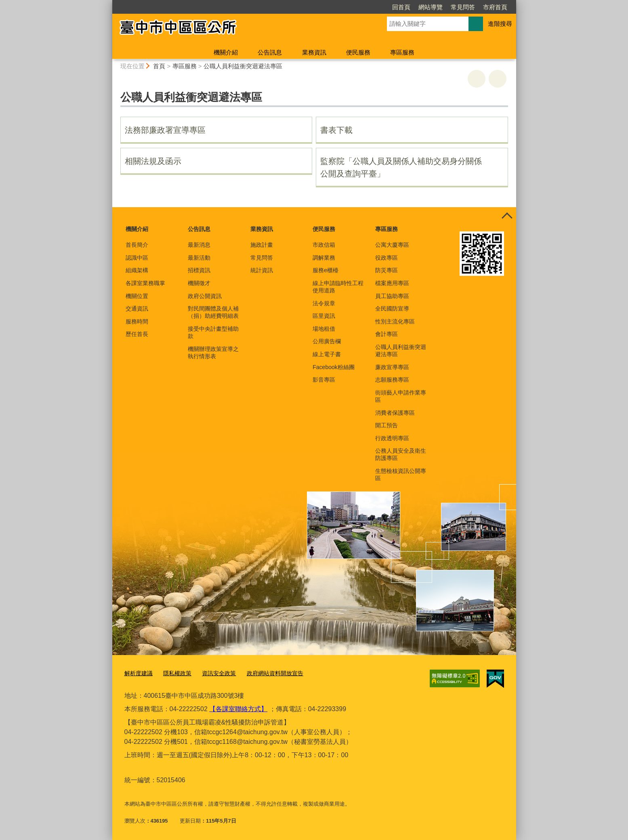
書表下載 (336, 130)
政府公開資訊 (205, 296)
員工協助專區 (392, 296)
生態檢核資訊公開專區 (401, 475)
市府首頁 (449, 7)
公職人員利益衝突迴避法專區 (243, 66)
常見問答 (416, 7)
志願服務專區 (392, 380)
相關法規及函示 (153, 161)
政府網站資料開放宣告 (267, 673)
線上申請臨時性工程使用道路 (338, 287)
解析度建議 (138, 673)
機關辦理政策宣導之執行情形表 (213, 353)
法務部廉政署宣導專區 (165, 130)
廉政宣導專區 (392, 367)
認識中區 (137, 258)
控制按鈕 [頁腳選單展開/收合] (507, 216)
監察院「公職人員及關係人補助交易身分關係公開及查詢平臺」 (401, 167)
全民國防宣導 (392, 309)
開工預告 (386, 425)
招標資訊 (199, 270)
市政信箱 (324, 245)
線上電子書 (327, 354)
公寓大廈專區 (392, 245)
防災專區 (386, 270)
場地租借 (324, 329)
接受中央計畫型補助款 (213, 332)
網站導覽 (384, 7)
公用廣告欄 (327, 341)
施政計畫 (262, 245)
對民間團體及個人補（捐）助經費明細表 (213, 312)
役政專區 (386, 258)
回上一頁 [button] (498, 79)
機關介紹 (226, 52)
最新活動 (199, 258)
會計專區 (386, 334)
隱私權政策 (174, 673)
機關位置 (137, 296)
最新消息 (199, 245)
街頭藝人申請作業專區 (401, 396)
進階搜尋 (500, 24)
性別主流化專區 (395, 321)
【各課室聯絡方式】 (238, 709)
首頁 (159, 66)
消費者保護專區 (395, 413)
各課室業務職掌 (145, 283)
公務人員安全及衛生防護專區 (401, 454)
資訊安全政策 (214, 673)
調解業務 (324, 258)
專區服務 (402, 52)
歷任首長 (137, 334)
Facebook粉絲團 (333, 367)
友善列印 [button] (477, 79)
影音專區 (324, 380)
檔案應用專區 (392, 283)
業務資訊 (314, 52)
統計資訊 (262, 270)
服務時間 (137, 321)
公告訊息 (270, 52)
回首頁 (355, 7)
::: (109, 3)
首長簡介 (137, 245)
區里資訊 (324, 316)
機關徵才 (199, 283)
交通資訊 (137, 309)
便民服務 (358, 52)
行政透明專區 (392, 438)
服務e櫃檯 (326, 270)
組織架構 (137, 270)
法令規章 (324, 303)
